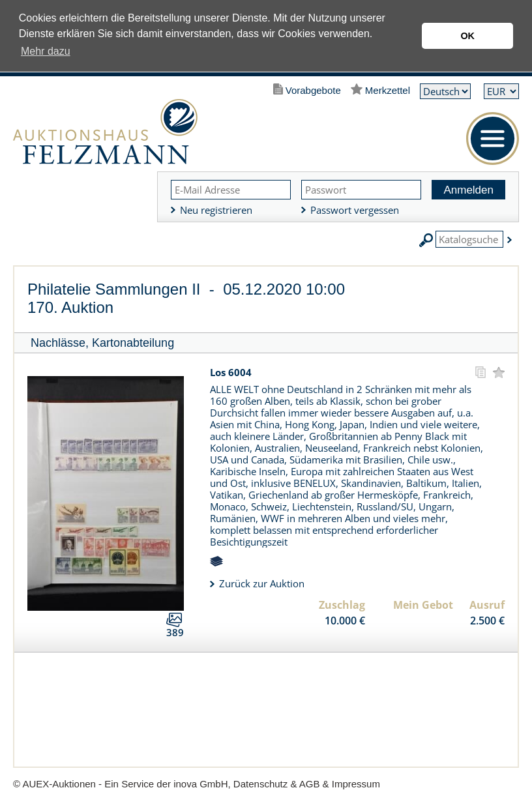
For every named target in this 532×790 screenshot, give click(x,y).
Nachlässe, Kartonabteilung (102, 343)
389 (175, 632)
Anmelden (468, 190)
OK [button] (467, 36)
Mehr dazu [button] (46, 51)
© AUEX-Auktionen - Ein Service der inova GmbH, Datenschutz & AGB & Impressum (197, 784)
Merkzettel (388, 90)
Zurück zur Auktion (262, 583)
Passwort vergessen (355, 210)
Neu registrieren (216, 210)
